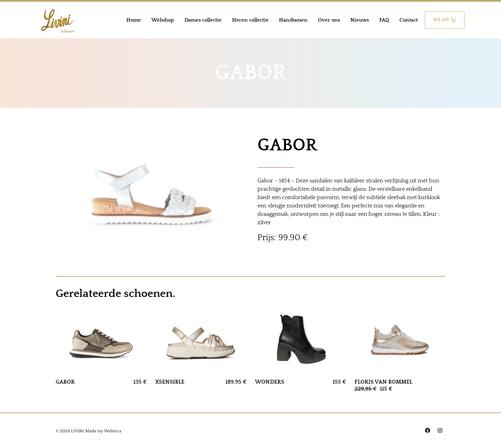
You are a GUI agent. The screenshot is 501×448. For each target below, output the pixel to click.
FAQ (384, 20)
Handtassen (293, 20)
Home (134, 20)
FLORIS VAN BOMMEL (383, 382)
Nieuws (360, 20)
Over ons (329, 20)
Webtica (113, 431)
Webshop (163, 20)
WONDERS (270, 382)
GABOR (65, 382)
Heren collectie (250, 20)
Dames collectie (203, 20)
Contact (409, 20)
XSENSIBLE (170, 382)
